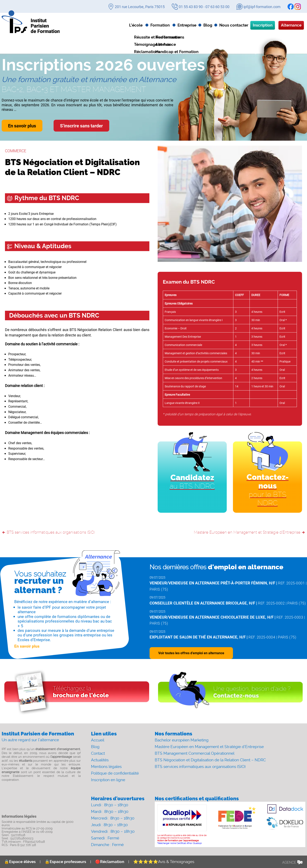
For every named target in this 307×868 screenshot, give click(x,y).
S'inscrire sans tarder (81, 126)
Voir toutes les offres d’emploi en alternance (191, 653)
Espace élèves (20, 862)
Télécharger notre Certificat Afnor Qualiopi (179, 843)
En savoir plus (22, 126)
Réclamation (110, 862)
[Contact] (230, 692)
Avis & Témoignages (164, 862)
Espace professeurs (65, 862)
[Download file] (77, 692)
